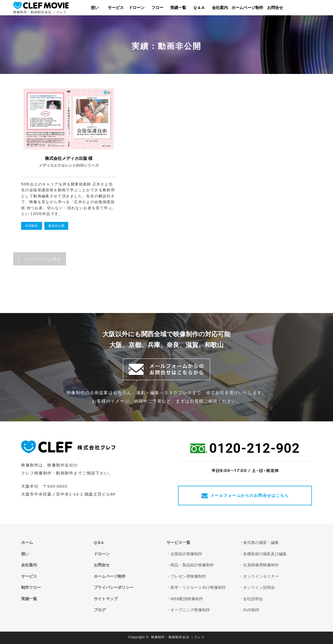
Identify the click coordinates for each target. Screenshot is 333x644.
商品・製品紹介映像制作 (192, 565)
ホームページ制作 (247, 8)
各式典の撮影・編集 (261, 542)
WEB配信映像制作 (187, 599)
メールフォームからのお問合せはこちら (250, 495)
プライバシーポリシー (114, 587)
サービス (116, 8)
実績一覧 (178, 8)
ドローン (137, 8)
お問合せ (275, 8)
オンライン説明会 (259, 587)
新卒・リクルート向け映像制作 (198, 587)
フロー (157, 8)
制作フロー (31, 587)
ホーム (27, 542)
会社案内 (220, 8)
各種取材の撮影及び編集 (265, 554)
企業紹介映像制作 (186, 554)
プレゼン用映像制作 (188, 576)
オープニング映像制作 (190, 610)
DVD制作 (32, 226)
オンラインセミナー (261, 576)
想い (95, 8)
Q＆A (99, 542)
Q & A (199, 8)
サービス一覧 (178, 542)
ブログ (100, 610)
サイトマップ (106, 599)
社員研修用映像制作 (261, 565)
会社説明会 (253, 599)
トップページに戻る (42, 259)
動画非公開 (56, 226)
